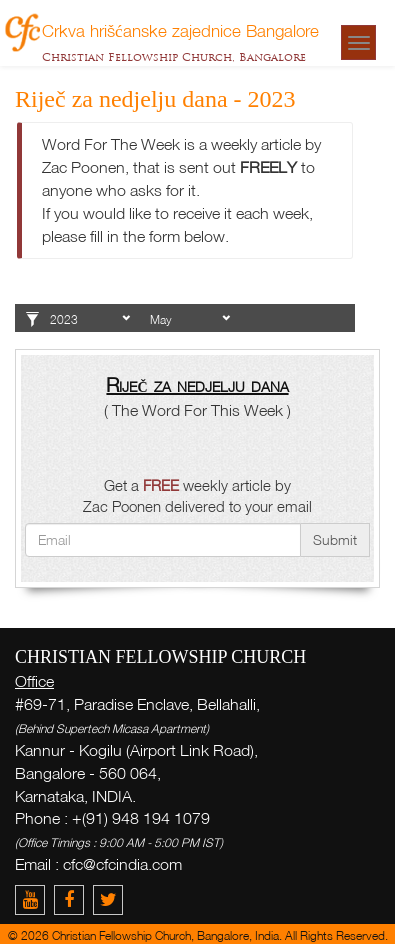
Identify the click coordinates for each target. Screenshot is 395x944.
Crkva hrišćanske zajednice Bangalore (180, 30)
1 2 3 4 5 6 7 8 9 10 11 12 (190, 320)
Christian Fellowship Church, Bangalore (174, 57)
